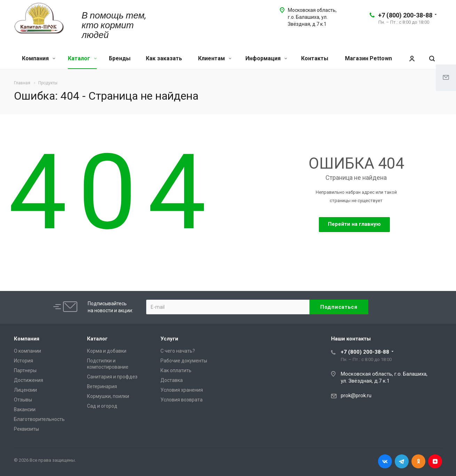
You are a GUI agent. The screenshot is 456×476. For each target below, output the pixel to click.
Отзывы (23, 400)
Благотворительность (39, 419)
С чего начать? (178, 351)
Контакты (315, 58)
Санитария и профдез (112, 377)
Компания (39, 58)
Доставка (172, 380)
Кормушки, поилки (108, 396)
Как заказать (164, 58)
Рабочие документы (184, 361)
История (23, 361)
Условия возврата (182, 400)
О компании (27, 351)
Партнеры (25, 370)
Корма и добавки (107, 351)
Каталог (82, 58)
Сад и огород (102, 406)
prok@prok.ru (356, 396)
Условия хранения (182, 390)
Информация (266, 58)
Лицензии (25, 390)
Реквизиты (26, 429)
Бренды (120, 58)
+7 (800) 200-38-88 (405, 15)
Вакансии (25, 409)
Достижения (29, 380)
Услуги (169, 339)
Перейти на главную (354, 224)
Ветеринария (102, 386)
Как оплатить (176, 370)
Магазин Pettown (368, 58)
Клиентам (215, 58)
